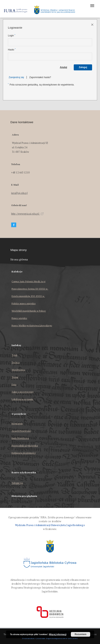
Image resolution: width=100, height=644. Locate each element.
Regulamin (17, 424)
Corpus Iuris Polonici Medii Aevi (28, 281)
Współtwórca (18, 370)
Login (12, 35)
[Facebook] (14, 225)
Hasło (12, 50)
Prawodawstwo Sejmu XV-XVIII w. (30, 289)
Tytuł (14, 355)
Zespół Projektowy (21, 431)
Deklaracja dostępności (24, 453)
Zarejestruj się (16, 77)
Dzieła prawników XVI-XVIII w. (28, 296)
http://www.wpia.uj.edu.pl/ (27, 214)
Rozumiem (81, 634)
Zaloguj (83, 67)
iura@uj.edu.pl (19, 193)
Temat (15, 377)
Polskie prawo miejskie (24, 303)
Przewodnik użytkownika (25, 446)
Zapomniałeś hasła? (40, 77)
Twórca (16, 362)
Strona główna (19, 260)
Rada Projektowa (20, 438)
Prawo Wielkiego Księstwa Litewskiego (32, 325)
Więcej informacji (58, 634)
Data (14, 384)
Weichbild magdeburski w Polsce (29, 311)
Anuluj (63, 67)
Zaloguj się (17, 483)
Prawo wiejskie (19, 318)
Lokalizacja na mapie (22, 399)
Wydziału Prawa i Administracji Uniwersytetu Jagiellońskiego (50, 525)
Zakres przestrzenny (23, 392)
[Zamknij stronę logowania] (93, 24)
